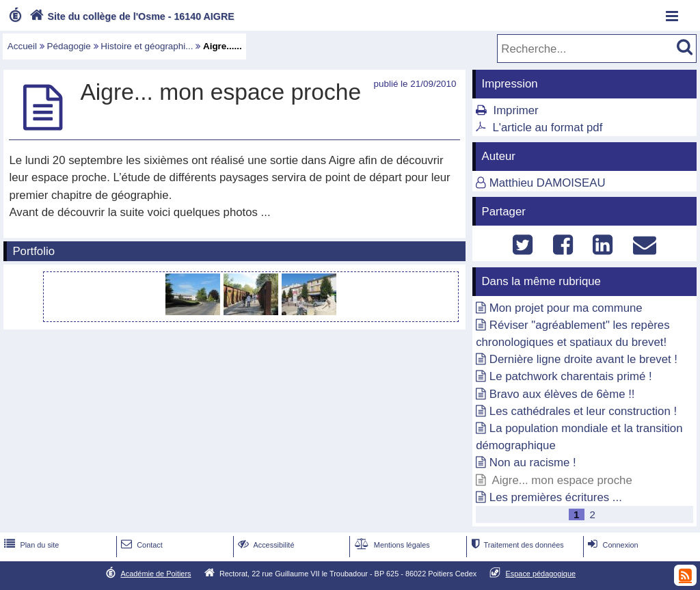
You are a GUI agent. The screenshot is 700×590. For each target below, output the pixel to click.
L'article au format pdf (547, 128)
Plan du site (30, 545)
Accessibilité (265, 545)
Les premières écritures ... (556, 497)
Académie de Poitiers (156, 574)
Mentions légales (391, 545)
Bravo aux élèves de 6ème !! (562, 394)
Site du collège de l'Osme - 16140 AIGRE (131, 16)
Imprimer (515, 110)
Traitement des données (516, 545)
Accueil (22, 46)
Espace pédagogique (541, 574)
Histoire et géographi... (147, 46)
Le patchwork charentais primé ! (571, 376)
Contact (140, 545)
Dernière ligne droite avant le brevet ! (583, 359)
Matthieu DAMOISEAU (548, 183)
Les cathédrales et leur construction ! (583, 411)
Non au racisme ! (533, 462)
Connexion (611, 545)
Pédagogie (69, 46)
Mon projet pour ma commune (566, 308)
